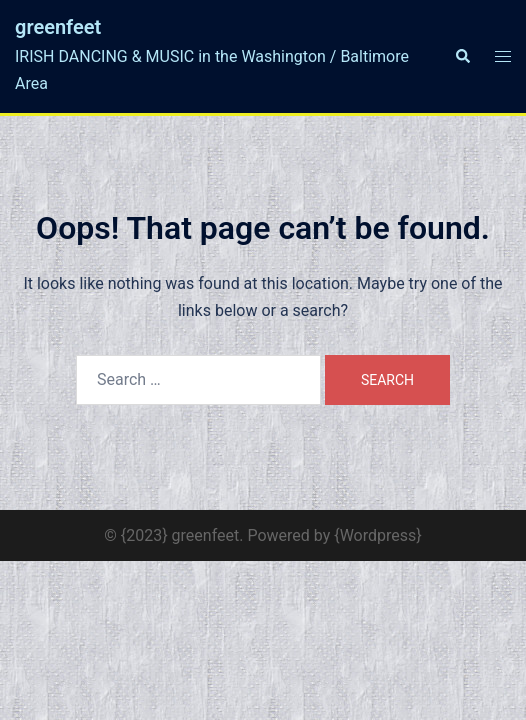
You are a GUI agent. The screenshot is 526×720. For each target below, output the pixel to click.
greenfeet (58, 27)
